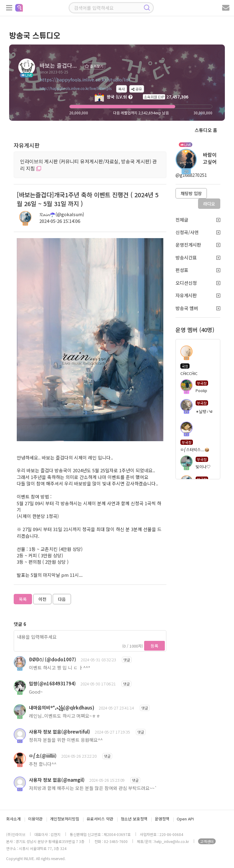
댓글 (127, 660)
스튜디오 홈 (206, 130)
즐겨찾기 (94, 66)
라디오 (209, 204)
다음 (62, 599)
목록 (23, 599)
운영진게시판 (198, 245)
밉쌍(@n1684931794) (52, 683)
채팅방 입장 (191, 193)
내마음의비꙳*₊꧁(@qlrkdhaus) (62, 707)
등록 (154, 646)
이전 (42, 599)
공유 (137, 89)
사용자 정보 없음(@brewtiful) (60, 732)
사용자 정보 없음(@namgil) (57, 780)
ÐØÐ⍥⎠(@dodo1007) (53, 659)
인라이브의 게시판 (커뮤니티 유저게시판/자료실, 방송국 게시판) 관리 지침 (89, 165)
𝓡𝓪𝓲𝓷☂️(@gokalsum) (62, 214)
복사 (122, 89)
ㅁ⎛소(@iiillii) (43, 756)
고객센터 (207, 841)
